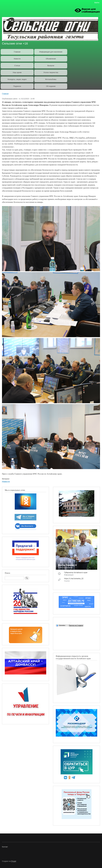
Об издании (51, 86)
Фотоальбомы (51, 79)
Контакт (5, 847)
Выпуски (51, 66)
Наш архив (17, 72)
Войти (97, 3)
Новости (17, 59)
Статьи (17, 66)
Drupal (14, 861)
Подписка (17, 86)
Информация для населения (51, 52)
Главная (17, 52)
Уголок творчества (51, 72)
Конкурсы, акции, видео (17, 79)
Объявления (51, 59)
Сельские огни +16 (15, 43)
